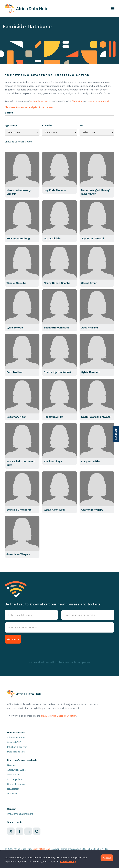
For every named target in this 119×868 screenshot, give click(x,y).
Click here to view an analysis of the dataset (29, 107)
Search (9, 113)
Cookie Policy (68, 861)
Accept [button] (107, 858)
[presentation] (30, 653)
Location (47, 125)
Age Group (11, 125)
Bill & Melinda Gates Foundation (59, 716)
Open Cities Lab (41, 849)
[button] (113, 8)
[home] (26, 8)
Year (82, 125)
